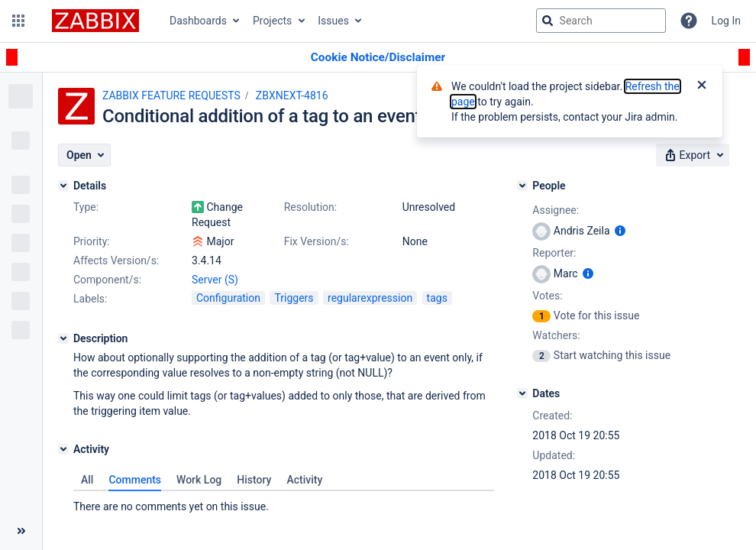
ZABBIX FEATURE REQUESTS (171, 95)
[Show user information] (620, 231)
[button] (18, 21)
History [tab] (254, 480)
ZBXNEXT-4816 (292, 95)
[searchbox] (601, 21)
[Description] (63, 338)
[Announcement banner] (378, 58)
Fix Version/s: (317, 241)
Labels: (90, 299)
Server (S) (215, 280)
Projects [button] (272, 21)
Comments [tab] (135, 480)
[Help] (689, 21)
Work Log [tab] (199, 480)
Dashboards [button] (198, 21)
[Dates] (522, 393)
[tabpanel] (284, 503)
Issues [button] (333, 21)
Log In (726, 21)
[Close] (702, 86)
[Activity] (63, 449)
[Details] (63, 186)
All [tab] (87, 480)
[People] (522, 186)
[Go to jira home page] (95, 21)
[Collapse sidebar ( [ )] (21, 531)
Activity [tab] (304, 480)
